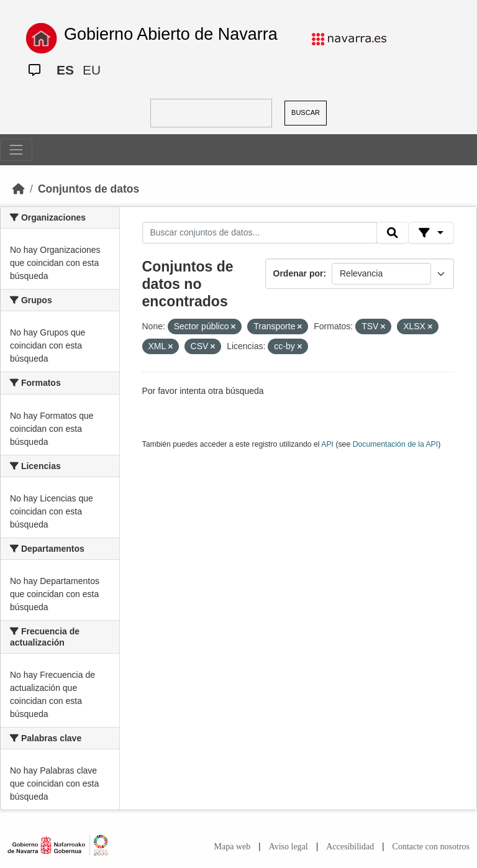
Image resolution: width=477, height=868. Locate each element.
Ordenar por (298, 273)
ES (65, 70)
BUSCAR (306, 112)
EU (92, 70)
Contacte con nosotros (431, 847)
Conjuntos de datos (89, 189)
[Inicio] (19, 189)
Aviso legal (288, 847)
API (327, 444)
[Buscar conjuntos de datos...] (260, 233)
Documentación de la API (396, 444)
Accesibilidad (350, 847)
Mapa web (233, 847)
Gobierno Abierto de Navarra (171, 34)
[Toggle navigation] (16, 150)
